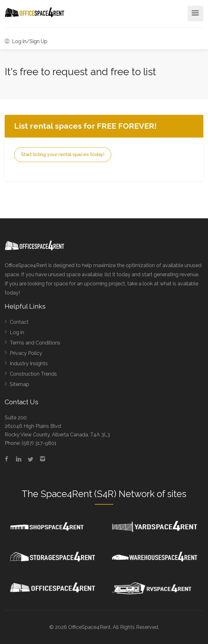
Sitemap (19, 384)
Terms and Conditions (35, 343)
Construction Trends (33, 374)
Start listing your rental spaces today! (63, 154)
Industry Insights (29, 364)
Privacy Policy (26, 353)
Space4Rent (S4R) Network (98, 494)
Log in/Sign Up (26, 41)
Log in (17, 332)
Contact (19, 322)
